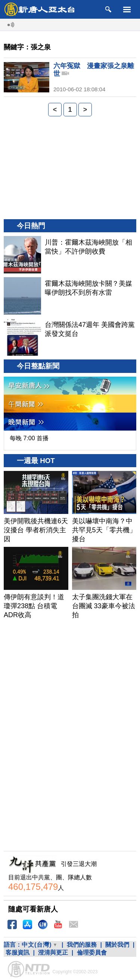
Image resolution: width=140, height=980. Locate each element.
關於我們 (117, 945)
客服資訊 (18, 953)
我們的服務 (82, 945)
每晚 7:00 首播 (29, 438)
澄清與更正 (53, 953)
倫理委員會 (92, 953)
